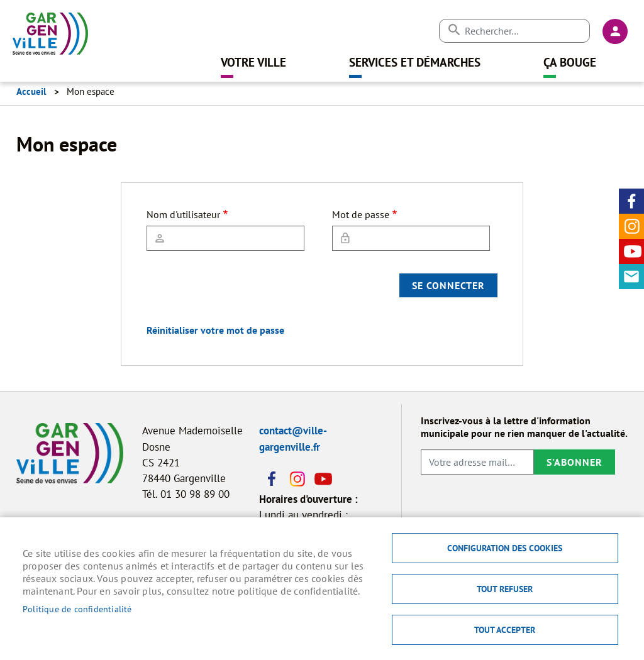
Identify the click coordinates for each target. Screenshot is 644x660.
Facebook (631, 201)
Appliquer (454, 30)
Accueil (31, 91)
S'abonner (575, 462)
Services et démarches (415, 62)
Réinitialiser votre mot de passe (215, 330)
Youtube (631, 251)
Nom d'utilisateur (183, 214)
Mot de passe (361, 214)
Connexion (615, 31)
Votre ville (253, 62)
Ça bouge (570, 62)
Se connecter (448, 285)
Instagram (631, 226)
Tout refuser (505, 589)
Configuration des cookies (505, 548)
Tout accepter (505, 630)
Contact (631, 277)
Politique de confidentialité (77, 609)
